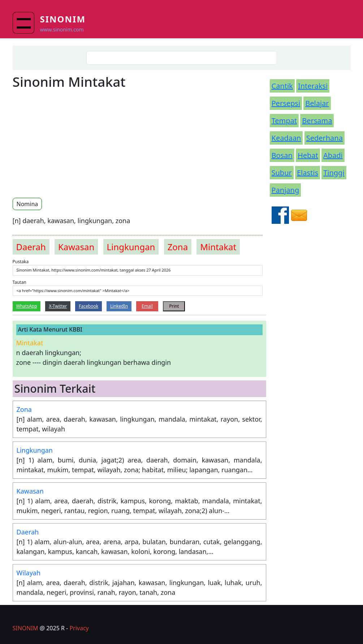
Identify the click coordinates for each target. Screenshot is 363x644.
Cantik (282, 86)
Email (147, 306)
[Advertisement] (73, 143)
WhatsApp (27, 306)
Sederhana (325, 138)
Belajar (317, 103)
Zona (24, 409)
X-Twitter (58, 306)
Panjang (286, 190)
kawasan (76, 247)
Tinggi (334, 173)
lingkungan (131, 247)
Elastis (308, 173)
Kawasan (30, 491)
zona (178, 247)
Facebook (88, 306)
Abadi (333, 155)
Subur (282, 173)
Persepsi (286, 103)
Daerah (28, 532)
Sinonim (63, 19)
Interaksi (313, 86)
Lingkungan (35, 450)
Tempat (284, 121)
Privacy (79, 628)
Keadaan (286, 138)
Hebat (308, 155)
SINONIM (25, 628)
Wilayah (29, 573)
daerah (31, 247)
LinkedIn (119, 306)
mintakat (218, 247)
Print (174, 306)
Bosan (282, 155)
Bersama (317, 121)
